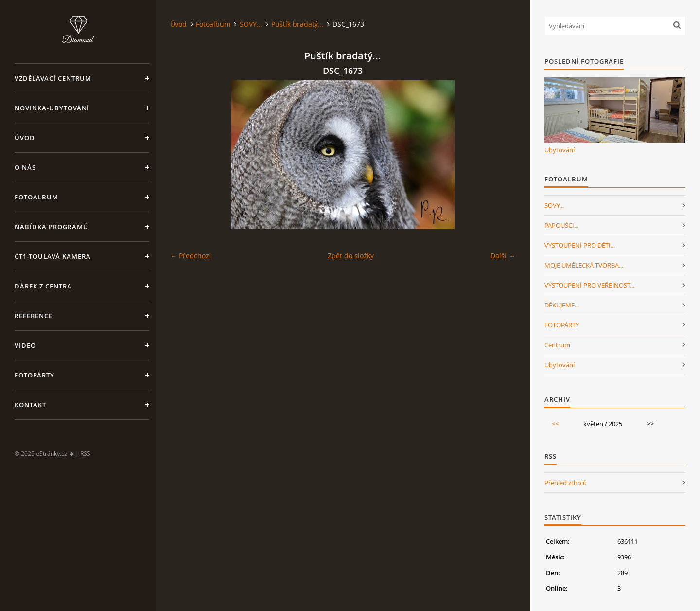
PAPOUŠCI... (561, 225)
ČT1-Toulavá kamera (53, 256)
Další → (503, 256)
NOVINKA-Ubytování (52, 108)
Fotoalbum (36, 197)
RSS (85, 454)
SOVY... (251, 24)
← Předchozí (191, 256)
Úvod (25, 138)
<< (555, 424)
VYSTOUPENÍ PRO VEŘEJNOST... (589, 285)
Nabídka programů (52, 227)
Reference (34, 316)
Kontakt (30, 405)
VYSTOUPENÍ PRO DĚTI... (580, 245)
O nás (25, 167)
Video (25, 345)
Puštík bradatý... (297, 24)
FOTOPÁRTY (562, 325)
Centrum (557, 345)
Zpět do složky (351, 256)
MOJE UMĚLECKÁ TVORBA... (584, 265)
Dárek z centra (43, 286)
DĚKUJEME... (562, 305)
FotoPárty (35, 375)
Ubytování (560, 150)
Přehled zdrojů (566, 483)
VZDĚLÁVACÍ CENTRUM (53, 78)
